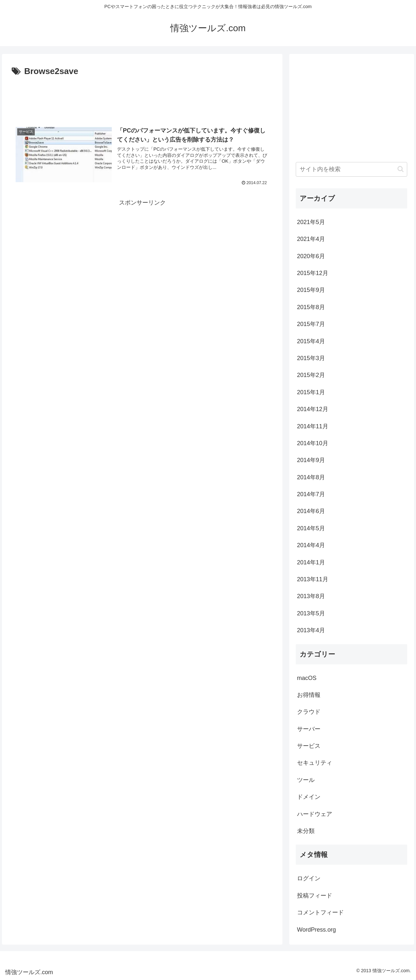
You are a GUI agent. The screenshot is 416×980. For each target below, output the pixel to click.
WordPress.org (317, 930)
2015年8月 (311, 307)
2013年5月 (311, 613)
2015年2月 (311, 375)
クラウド (309, 712)
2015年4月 (311, 341)
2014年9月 (311, 460)
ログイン (309, 878)
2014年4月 (311, 545)
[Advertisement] (142, 97)
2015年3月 (311, 358)
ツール (306, 780)
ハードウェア (315, 814)
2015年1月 (311, 392)
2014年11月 (313, 426)
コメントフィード (320, 912)
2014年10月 (313, 443)
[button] (401, 169)
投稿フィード (315, 896)
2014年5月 (311, 528)
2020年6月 (311, 256)
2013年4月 (311, 630)
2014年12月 (313, 409)
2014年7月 (311, 494)
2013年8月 (311, 596)
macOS (307, 678)
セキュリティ (315, 763)
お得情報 (309, 695)
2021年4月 (311, 239)
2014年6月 (311, 511)
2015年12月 (313, 273)
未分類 (306, 831)
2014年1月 (311, 562)
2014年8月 (311, 477)
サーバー (309, 729)
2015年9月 (311, 290)
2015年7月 (311, 324)
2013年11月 (313, 579)
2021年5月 (311, 222)
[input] (352, 169)
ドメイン (309, 797)
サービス (309, 746)
